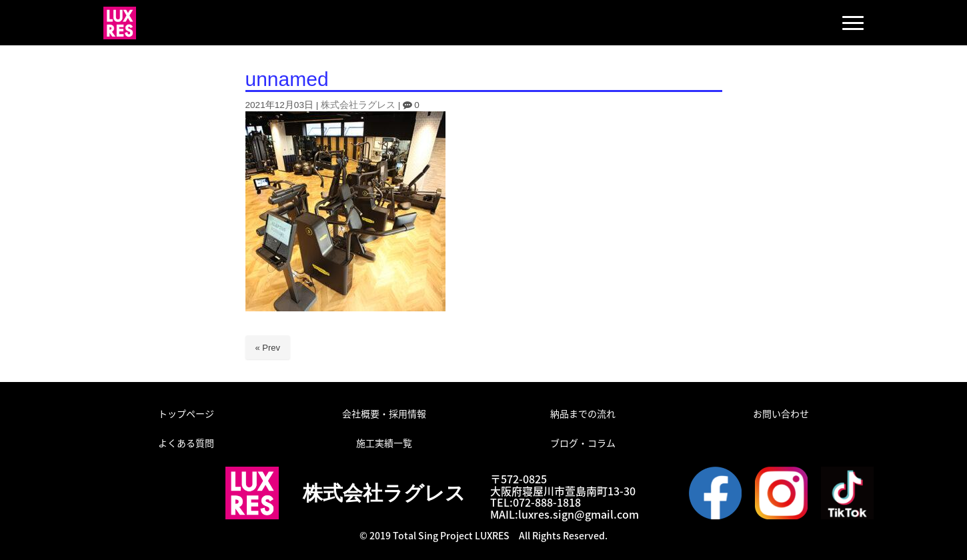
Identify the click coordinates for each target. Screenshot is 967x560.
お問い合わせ (781, 413)
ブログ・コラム (583, 443)
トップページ (186, 413)
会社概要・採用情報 (384, 413)
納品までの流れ (583, 413)
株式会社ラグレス (358, 105)
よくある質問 (186, 443)
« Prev (268, 348)
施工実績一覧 (384, 443)
